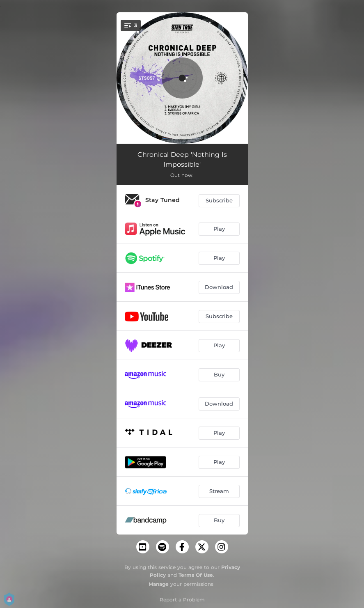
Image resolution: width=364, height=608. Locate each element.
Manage (159, 584)
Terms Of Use (196, 575)
